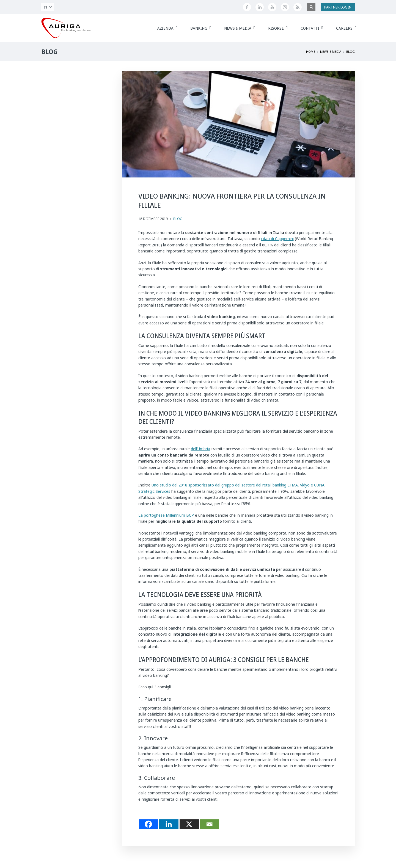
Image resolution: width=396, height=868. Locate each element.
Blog (178, 219)
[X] (189, 824)
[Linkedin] (169, 824)
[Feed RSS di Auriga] (298, 7)
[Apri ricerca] (311, 7)
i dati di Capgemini (277, 239)
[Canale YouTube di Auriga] (272, 7)
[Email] (210, 824)
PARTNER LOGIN (338, 7)
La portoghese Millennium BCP (166, 515)
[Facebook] (148, 824)
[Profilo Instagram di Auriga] (285, 7)
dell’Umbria (200, 449)
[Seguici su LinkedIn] (260, 7)
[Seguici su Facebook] (247, 7)
